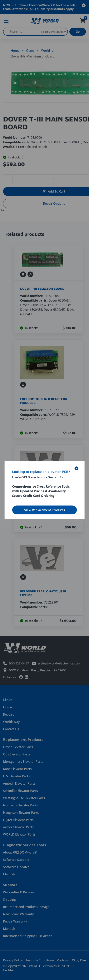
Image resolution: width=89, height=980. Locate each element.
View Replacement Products (45, 510)
